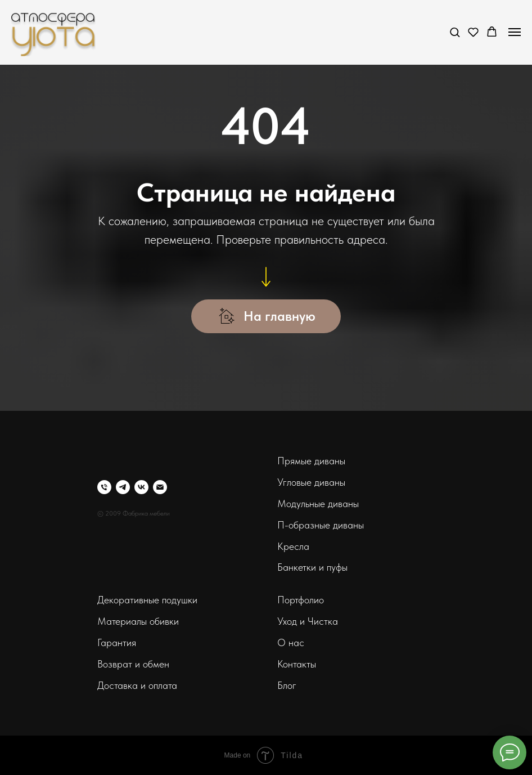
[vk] (141, 487)
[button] (455, 32)
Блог (287, 685)
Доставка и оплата (137, 685)
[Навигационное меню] (515, 32)
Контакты (297, 664)
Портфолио (301, 600)
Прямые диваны (311, 461)
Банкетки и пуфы (312, 567)
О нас (291, 642)
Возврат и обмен (133, 664)
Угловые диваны (311, 482)
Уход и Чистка (308, 621)
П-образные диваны (321, 525)
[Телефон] (104, 487)
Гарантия (117, 642)
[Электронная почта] (160, 487)
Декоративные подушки (147, 600)
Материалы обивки (138, 621)
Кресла (293, 546)
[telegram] (123, 487)
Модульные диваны (318, 503)
